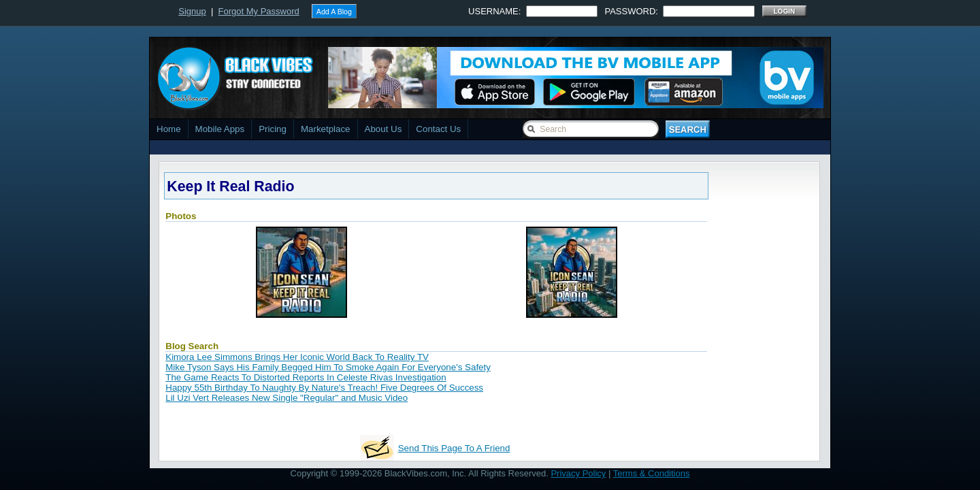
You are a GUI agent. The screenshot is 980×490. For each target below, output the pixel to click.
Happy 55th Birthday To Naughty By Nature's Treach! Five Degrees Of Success (324, 388)
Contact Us (438, 129)
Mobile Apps (220, 129)
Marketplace (326, 129)
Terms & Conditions (652, 473)
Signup (192, 11)
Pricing (273, 129)
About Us (383, 129)
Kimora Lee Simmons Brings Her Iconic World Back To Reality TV (297, 357)
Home (169, 129)
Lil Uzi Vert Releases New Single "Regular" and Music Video (287, 398)
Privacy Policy (578, 473)
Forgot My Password (259, 11)
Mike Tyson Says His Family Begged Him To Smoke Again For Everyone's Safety (328, 367)
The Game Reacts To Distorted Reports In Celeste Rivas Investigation (306, 377)
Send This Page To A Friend (454, 448)
